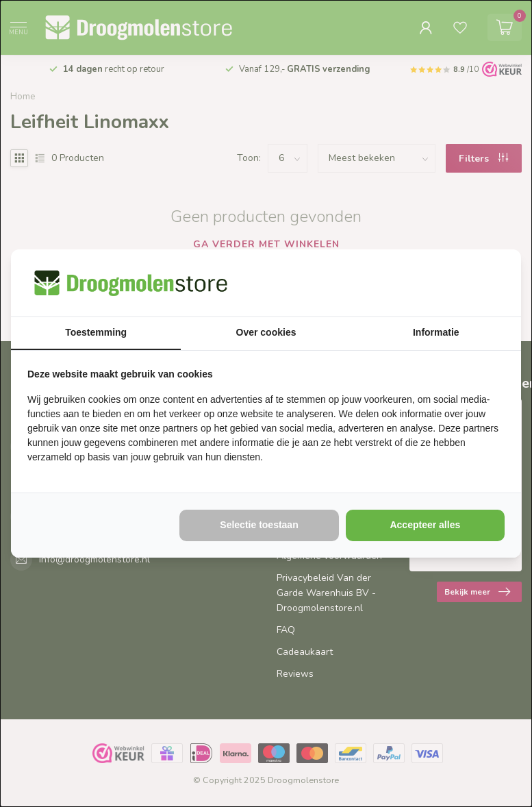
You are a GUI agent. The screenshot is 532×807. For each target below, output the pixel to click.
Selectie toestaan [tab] (259, 525)
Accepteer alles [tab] (425, 525)
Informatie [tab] (436, 332)
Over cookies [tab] (266, 332)
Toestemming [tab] (96, 332)
